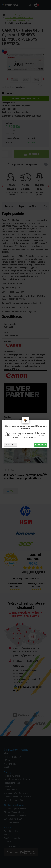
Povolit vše (41, 444)
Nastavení (10, 444)
